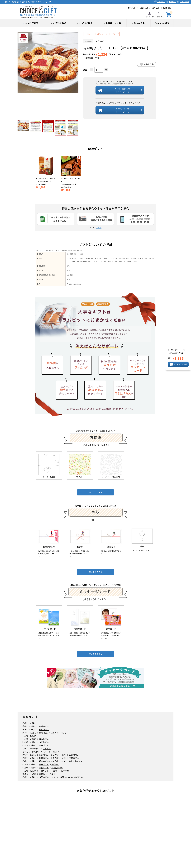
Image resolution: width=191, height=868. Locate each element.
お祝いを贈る (86, 23)
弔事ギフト (172, 2)
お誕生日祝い (57, 768)
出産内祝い (44, 729)
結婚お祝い (44, 739)
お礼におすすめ (76, 761)
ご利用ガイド (133, 8)
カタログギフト (33, 23)
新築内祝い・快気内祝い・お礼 (53, 733)
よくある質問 (166, 8)
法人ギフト (139, 23)
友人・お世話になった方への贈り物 (67, 777)
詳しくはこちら (95, 492)
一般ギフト (44, 745)
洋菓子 (56, 752)
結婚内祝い (44, 726)
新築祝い (55, 764)
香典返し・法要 (29, 774)
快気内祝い (74, 758)
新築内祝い (74, 755)
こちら (99, 228)
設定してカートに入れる (122, 90)
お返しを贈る (60, 23)
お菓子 (52, 774)
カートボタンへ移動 (181, 364)
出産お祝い (44, 742)
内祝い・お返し (29, 723)
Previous (21, 128)
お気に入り (160, 15)
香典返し (113, 23)
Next (75, 128)
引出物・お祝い (29, 736)
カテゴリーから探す (31, 748)
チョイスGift (184, 2)
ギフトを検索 (163, 23)
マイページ (150, 15)
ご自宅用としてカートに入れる (122, 110)
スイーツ (47, 748)
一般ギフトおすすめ (60, 771)
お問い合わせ (145, 8)
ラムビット (161, 2)
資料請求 (156, 8)
